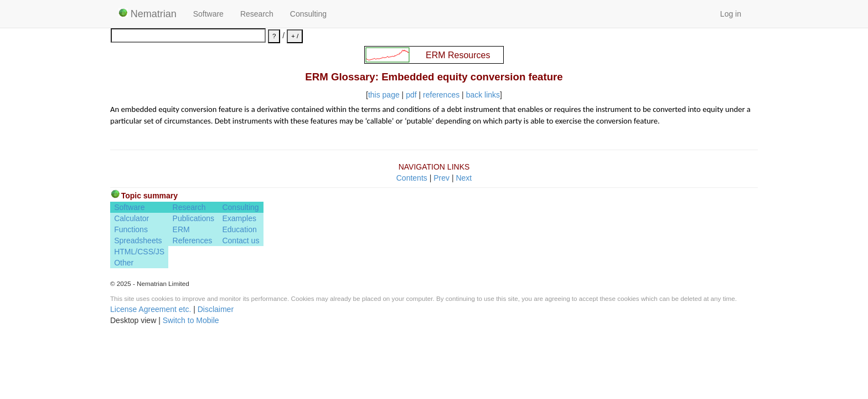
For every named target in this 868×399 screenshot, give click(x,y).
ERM (181, 229)
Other (124, 263)
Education (239, 229)
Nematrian (148, 14)
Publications (194, 218)
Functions (131, 229)
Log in (731, 14)
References (193, 241)
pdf (411, 95)
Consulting (308, 14)
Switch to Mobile (191, 320)
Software (208, 14)
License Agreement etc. (151, 309)
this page (384, 95)
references (441, 95)
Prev (441, 178)
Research (257, 14)
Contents (412, 178)
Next (464, 178)
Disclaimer (216, 309)
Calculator (131, 218)
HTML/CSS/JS (139, 252)
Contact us (241, 241)
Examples (239, 218)
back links (483, 95)
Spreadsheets (138, 241)
